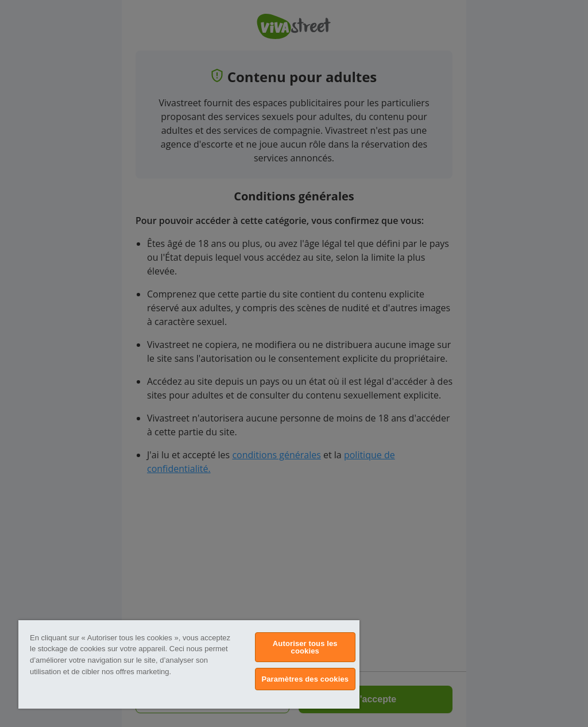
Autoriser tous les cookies (305, 647)
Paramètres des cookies (305, 679)
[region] (189, 664)
